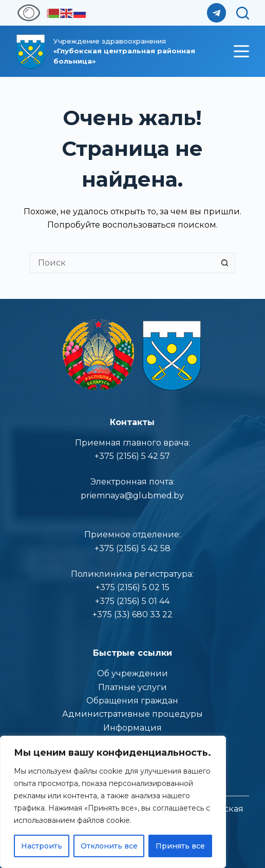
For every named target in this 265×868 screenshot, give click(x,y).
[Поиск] (243, 13)
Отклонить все (109, 846)
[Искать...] (122, 263)
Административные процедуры (132, 714)
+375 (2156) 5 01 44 (132, 601)
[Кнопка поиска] (225, 263)
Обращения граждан (132, 701)
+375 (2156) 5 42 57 (132, 456)
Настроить (42, 846)
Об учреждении (132, 673)
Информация (132, 728)
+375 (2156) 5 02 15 (132, 587)
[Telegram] (217, 13)
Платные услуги (132, 687)
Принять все (180, 846)
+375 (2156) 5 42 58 (132, 548)
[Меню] (241, 51)
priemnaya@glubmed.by (132, 496)
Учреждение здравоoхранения (124, 51)
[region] (113, 802)
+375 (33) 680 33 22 (132, 614)
